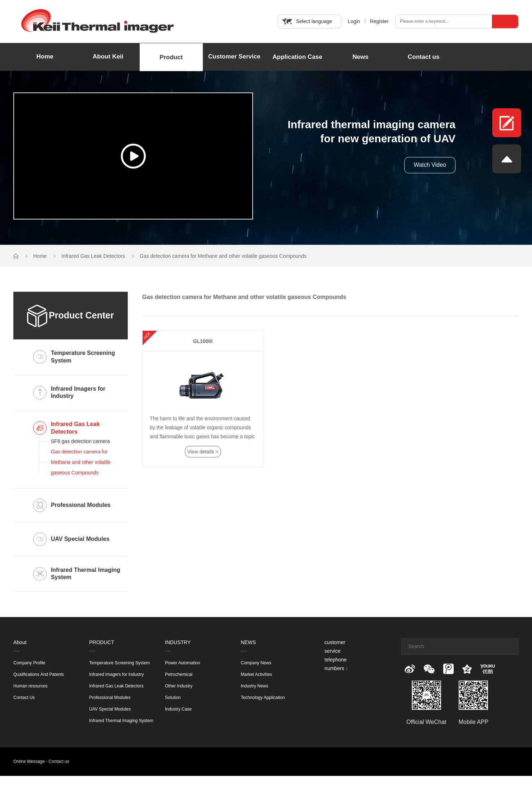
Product (171, 57)
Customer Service (234, 57)
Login (354, 21)
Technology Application (263, 698)
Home (45, 57)
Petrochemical (179, 674)
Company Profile (29, 663)
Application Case (297, 57)
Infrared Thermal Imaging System (121, 721)
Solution (173, 698)
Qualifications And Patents (39, 674)
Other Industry (179, 686)
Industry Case (178, 709)
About (20, 642)
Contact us (424, 57)
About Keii (108, 57)
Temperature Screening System (119, 663)
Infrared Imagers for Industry (116, 674)
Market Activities (256, 674)
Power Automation (182, 663)
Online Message (29, 761)
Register (379, 21)
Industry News (254, 686)
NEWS (248, 642)
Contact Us (24, 698)
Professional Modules (110, 698)
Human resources (30, 686)
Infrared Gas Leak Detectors (93, 256)
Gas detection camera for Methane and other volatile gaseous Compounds (223, 256)
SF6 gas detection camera (80, 441)
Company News (256, 663)
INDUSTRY (178, 642)
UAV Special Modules (110, 709)
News (361, 57)
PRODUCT (102, 642)
